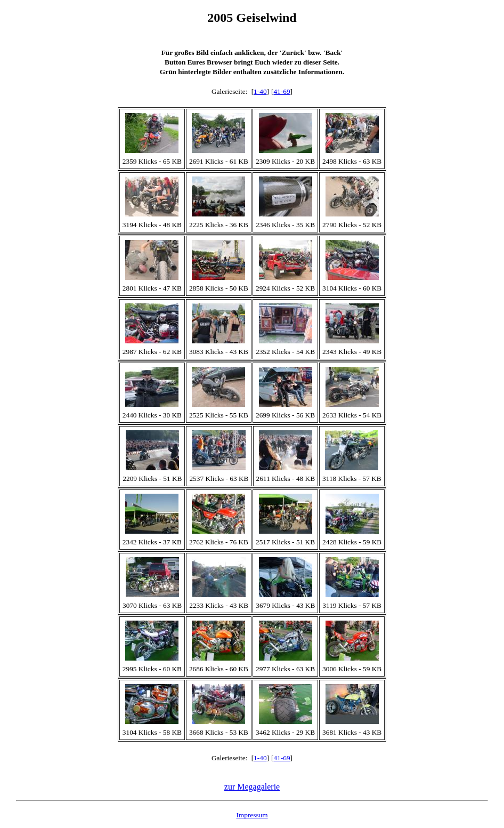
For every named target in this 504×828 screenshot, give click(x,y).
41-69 (282, 91)
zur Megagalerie (252, 787)
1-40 (260, 91)
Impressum (252, 815)
